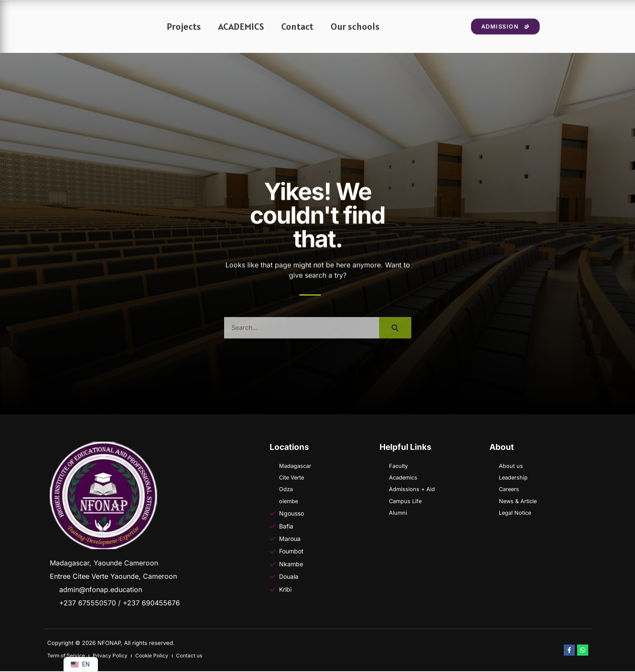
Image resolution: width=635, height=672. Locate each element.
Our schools (355, 34)
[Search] (395, 342)
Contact (297, 34)
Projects (184, 34)
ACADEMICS (241, 34)
